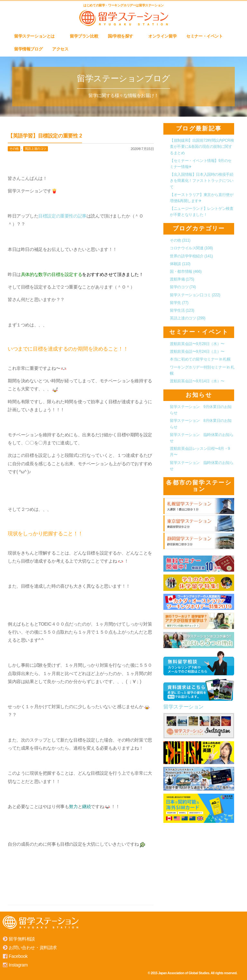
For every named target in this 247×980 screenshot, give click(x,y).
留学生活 (182, 310)
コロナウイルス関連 (191, 248)
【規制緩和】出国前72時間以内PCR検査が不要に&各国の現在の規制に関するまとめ (202, 147)
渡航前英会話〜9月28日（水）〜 (197, 344)
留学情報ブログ (28, 49)
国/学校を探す (123, 36)
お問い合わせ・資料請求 (33, 948)
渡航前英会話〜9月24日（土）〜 (197, 352)
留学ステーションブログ (123, 78)
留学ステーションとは (37, 36)
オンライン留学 (162, 36)
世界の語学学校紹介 (191, 256)
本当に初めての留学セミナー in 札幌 (200, 359)
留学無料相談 (22, 939)
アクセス (63, 49)
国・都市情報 (186, 272)
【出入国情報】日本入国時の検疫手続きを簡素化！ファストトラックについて (201, 181)
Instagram (18, 965)
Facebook (18, 956)
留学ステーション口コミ (195, 295)
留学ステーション (183, 707)
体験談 (180, 264)
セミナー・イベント (204, 36)
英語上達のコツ (36, 149)
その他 (14, 149)
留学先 (179, 303)
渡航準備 (182, 279)
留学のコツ (183, 287)
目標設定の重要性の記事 (62, 216)
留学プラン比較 (84, 36)
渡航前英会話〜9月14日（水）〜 (197, 381)
